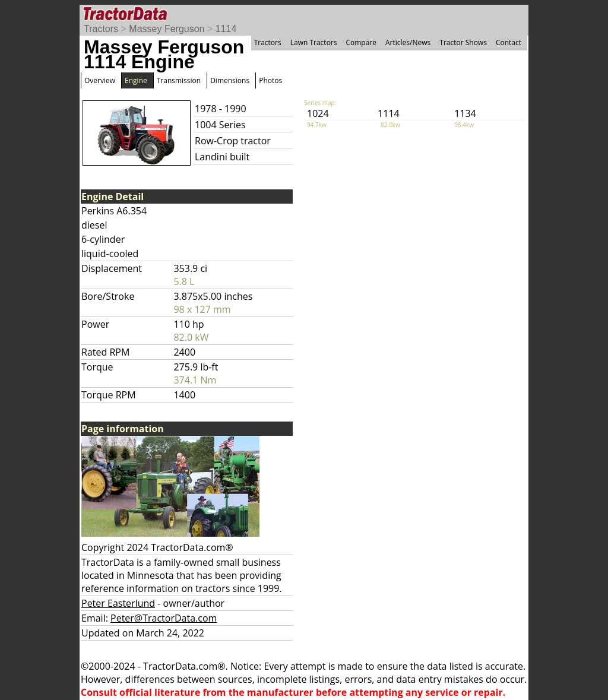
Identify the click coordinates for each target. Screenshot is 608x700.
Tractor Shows (463, 42)
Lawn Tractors (314, 42)
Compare (361, 42)
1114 (226, 29)
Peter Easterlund (118, 603)
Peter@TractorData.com (164, 618)
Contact (509, 42)
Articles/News (408, 42)
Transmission (179, 80)
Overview (100, 80)
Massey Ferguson (167, 29)
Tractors (101, 29)
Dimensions (230, 80)
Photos (270, 80)
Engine (136, 80)
